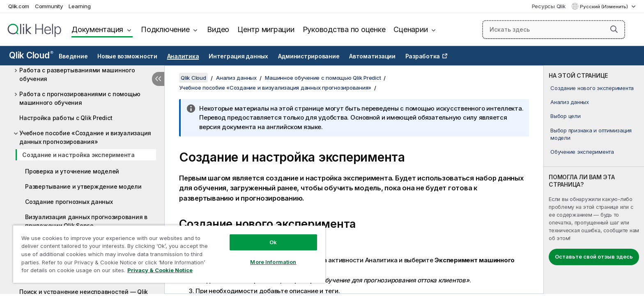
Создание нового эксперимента (592, 88)
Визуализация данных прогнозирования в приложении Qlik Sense (86, 221)
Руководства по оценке (344, 29)
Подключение (165, 29)
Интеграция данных (238, 56)
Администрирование (309, 56)
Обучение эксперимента (582, 152)
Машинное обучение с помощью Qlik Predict (323, 78)
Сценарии (411, 29)
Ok (273, 242)
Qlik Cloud (31, 55)
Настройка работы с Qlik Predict (66, 118)
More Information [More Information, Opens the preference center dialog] (273, 262)
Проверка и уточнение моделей (72, 171)
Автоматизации (372, 56)
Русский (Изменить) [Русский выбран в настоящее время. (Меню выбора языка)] (605, 7)
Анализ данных (570, 102)
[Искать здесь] (554, 30)
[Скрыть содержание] (158, 79)
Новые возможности (127, 56)
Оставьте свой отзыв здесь (594, 257)
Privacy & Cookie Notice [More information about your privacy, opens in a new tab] (160, 270)
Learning (79, 6)
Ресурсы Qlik (549, 6)
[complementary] (594, 180)
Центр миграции (266, 29)
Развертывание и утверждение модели (83, 186)
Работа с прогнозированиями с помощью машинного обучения (80, 98)
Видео (218, 29)
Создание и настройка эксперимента (78, 155)
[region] (169, 254)
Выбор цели (566, 116)
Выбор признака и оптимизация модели (591, 134)
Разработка (423, 56)
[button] (614, 29)
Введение (73, 56)
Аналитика (183, 56)
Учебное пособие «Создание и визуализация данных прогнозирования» (85, 137)
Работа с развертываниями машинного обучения (77, 74)
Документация (97, 29)
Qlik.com (19, 6)
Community (49, 6)
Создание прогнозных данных (69, 202)
